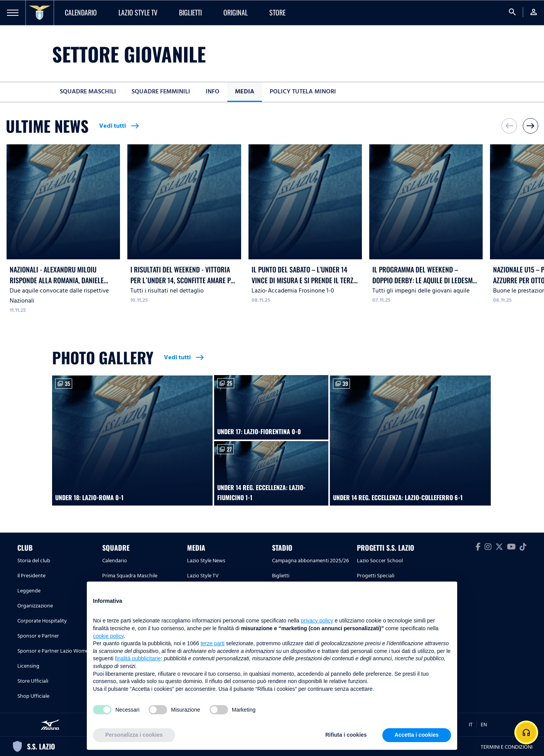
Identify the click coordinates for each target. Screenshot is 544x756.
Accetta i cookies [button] (417, 735)
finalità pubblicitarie (138, 658)
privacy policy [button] (317, 621)
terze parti (213, 643)
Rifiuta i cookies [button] (346, 735)
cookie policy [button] (108, 636)
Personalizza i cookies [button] (134, 735)
